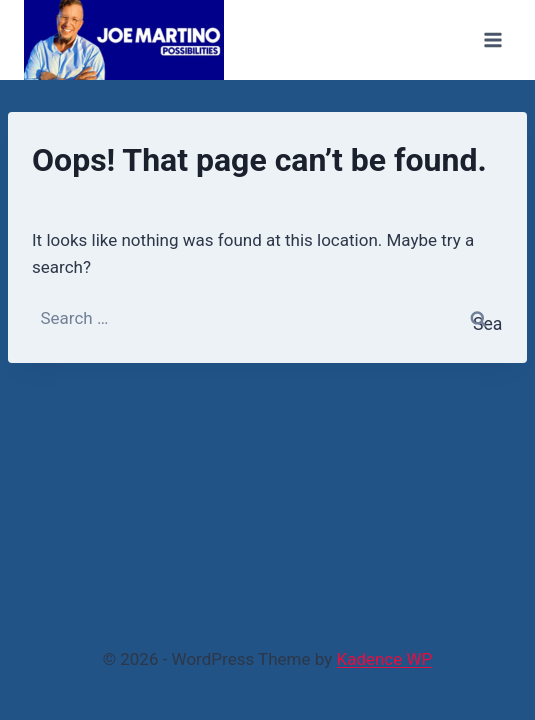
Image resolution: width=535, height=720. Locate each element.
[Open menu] (492, 39)
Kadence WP (384, 659)
